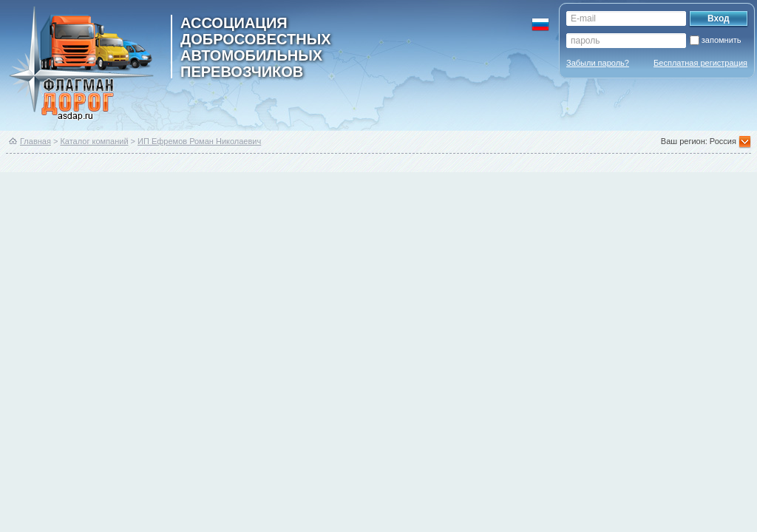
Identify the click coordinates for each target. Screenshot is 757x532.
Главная (35, 141)
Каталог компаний (94, 141)
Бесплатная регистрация (700, 63)
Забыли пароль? (598, 63)
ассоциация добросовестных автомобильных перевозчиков (256, 47)
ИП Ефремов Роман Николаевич (199, 141)
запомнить (722, 40)
